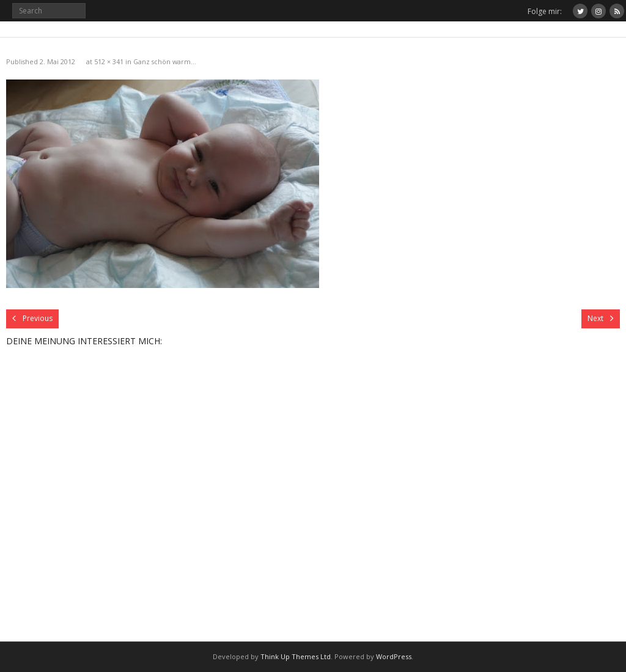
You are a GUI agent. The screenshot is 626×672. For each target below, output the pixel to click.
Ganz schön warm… (165, 61)
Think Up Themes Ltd (296, 656)
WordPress (394, 656)
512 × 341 (109, 61)
